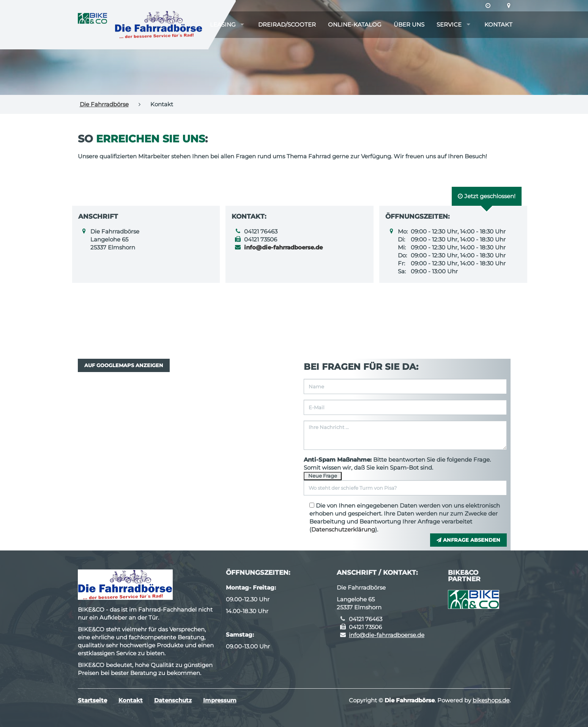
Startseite (92, 700)
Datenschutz (173, 700)
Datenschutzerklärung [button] (343, 529)
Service (449, 24)
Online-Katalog (355, 24)
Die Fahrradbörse (104, 104)
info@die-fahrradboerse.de (387, 635)
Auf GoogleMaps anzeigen (124, 365)
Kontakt (498, 24)
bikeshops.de (491, 700)
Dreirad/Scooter (287, 24)
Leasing (223, 24)
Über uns (409, 24)
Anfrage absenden (468, 540)
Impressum (220, 700)
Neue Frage (323, 476)
